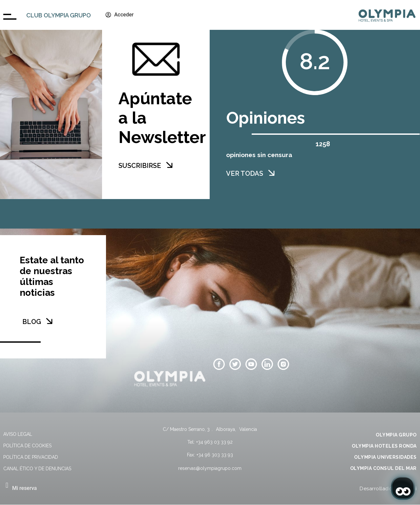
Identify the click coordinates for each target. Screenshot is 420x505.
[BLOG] (49, 321)
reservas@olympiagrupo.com (210, 468)
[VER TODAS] (271, 173)
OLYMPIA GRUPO (396, 435)
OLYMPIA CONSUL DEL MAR (383, 468)
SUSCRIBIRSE (140, 166)
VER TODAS (245, 173)
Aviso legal (18, 434)
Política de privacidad (31, 457)
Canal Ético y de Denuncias (37, 469)
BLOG (32, 322)
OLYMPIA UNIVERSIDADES (385, 457)
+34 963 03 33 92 (214, 442)
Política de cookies (27, 446)
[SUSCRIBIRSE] (169, 165)
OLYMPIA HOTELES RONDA (384, 446)
